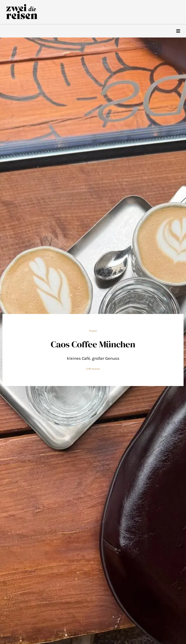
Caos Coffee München (93, 344)
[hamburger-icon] (178, 31)
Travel (93, 331)
